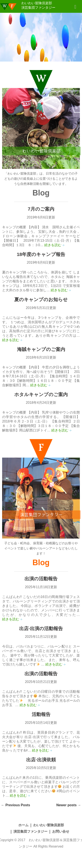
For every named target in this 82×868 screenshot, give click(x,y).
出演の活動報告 (41, 579)
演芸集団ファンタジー (30, 831)
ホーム (23, 825)
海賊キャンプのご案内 (41, 349)
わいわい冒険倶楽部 (49, 825)
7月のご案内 (41, 209)
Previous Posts (16, 805)
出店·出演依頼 (41, 760)
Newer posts (69, 805)
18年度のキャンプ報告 (41, 254)
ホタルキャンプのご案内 (41, 394)
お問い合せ (61, 831)
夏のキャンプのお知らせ (41, 300)
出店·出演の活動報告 (41, 629)
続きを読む (53, 245)
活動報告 (41, 714)
